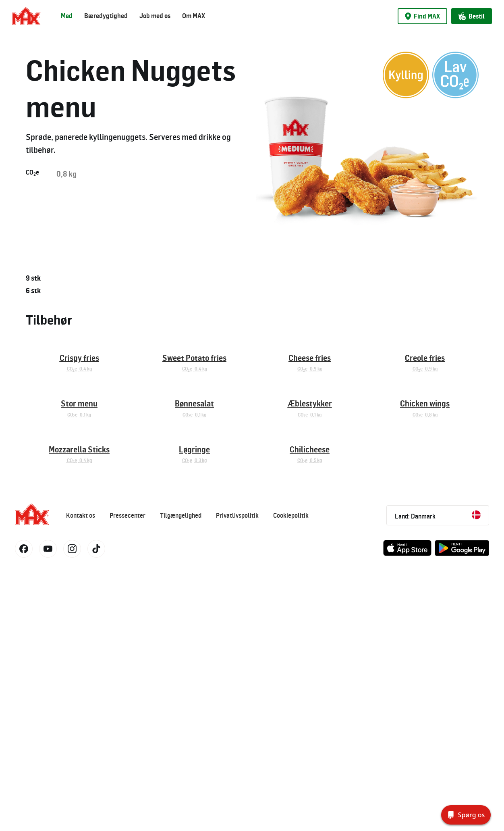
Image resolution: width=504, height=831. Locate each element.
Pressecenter (128, 776)
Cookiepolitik (291, 776)
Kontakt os (81, 776)
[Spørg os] (466, 815)
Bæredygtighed (106, 16)
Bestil (472, 16)
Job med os (155, 16)
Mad (67, 16)
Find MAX (422, 16)
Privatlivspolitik (237, 776)
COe (32, 173)
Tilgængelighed (181, 776)
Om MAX (194, 16)
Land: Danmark (438, 776)
